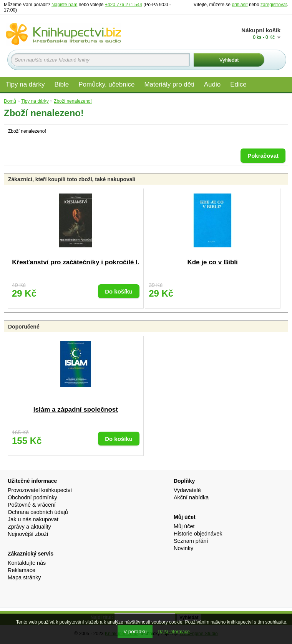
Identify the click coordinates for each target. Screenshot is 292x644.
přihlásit (240, 5)
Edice (238, 84)
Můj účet (184, 526)
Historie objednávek (198, 534)
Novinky (183, 548)
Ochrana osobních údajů (38, 512)
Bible (61, 84)
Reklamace (22, 570)
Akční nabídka (191, 497)
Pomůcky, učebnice (106, 84)
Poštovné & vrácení (32, 505)
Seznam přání (191, 541)
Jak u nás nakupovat (33, 519)
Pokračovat (263, 156)
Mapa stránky (24, 577)
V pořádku (135, 631)
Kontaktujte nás (27, 563)
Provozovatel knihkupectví (40, 490)
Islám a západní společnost (76, 410)
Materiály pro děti (169, 84)
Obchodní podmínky (32, 497)
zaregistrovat (274, 5)
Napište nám (64, 5)
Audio (212, 84)
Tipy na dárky (25, 84)
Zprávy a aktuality (29, 527)
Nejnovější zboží (28, 534)
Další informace (173, 632)
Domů (10, 101)
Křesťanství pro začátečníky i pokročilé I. (75, 262)
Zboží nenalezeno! (73, 101)
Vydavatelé (187, 490)
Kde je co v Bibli (212, 262)
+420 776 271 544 (124, 5)
